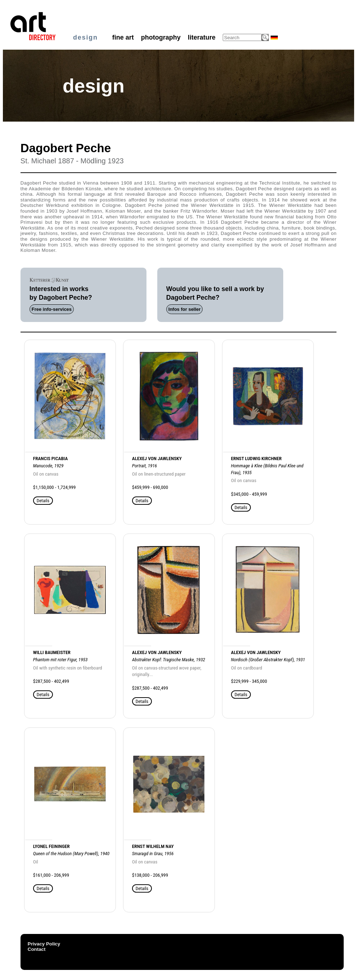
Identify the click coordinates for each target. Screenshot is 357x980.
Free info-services (52, 309)
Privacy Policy (44, 944)
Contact (37, 949)
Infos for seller (185, 309)
